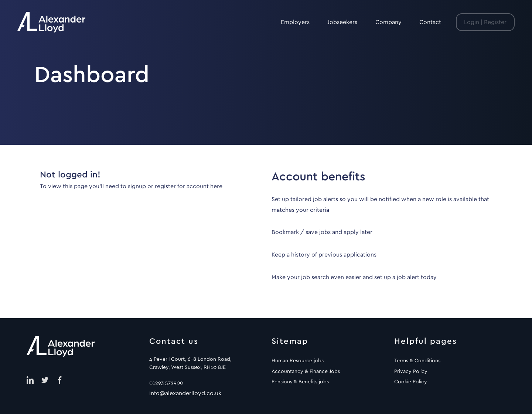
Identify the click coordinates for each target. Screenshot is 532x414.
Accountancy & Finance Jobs (306, 371)
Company (388, 22)
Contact (430, 22)
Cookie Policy (411, 382)
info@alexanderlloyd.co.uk (185, 393)
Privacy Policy (411, 371)
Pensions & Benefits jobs (300, 382)
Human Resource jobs (298, 361)
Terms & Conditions (417, 361)
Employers (295, 22)
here (216, 186)
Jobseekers (342, 22)
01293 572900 (166, 383)
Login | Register (485, 22)
